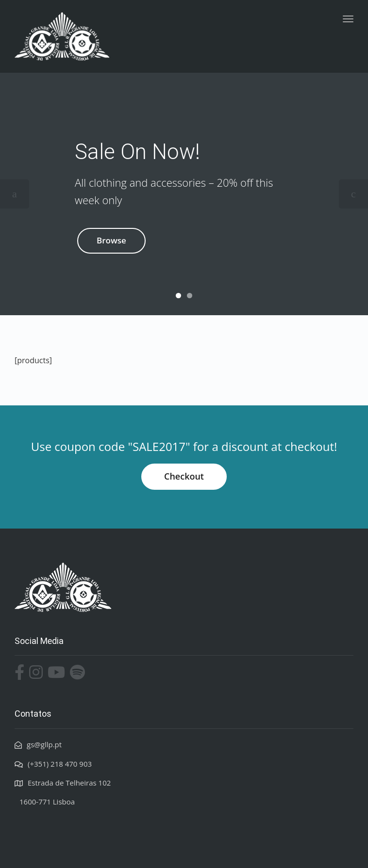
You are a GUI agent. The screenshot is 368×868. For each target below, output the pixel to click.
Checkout (184, 476)
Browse (111, 240)
